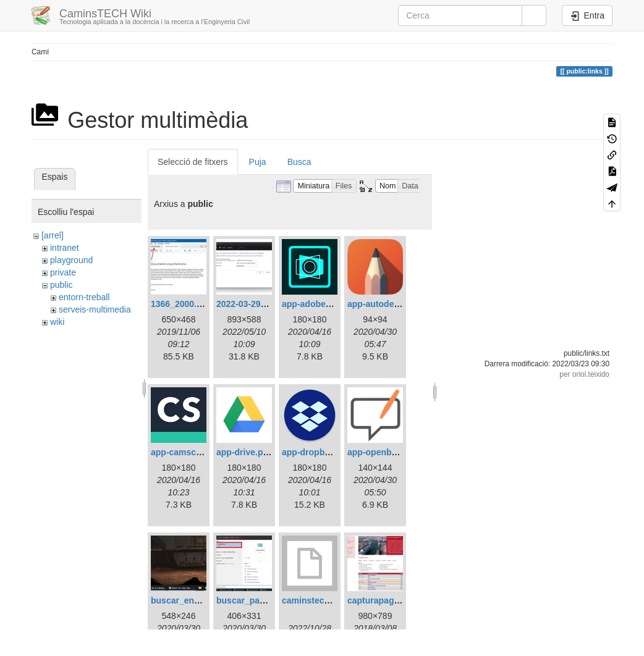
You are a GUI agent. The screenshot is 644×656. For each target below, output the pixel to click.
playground (71, 260)
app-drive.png (245, 452)
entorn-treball (84, 297)
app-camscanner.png (194, 452)
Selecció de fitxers (193, 162)
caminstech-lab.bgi (321, 600)
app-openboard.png (388, 452)
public (61, 285)
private (63, 272)
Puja (258, 162)
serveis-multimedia (95, 309)
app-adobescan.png (323, 304)
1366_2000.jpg (180, 304)
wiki (57, 322)
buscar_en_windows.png (202, 600)
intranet (65, 248)
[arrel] (53, 235)
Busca (299, 162)
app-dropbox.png (317, 452)
